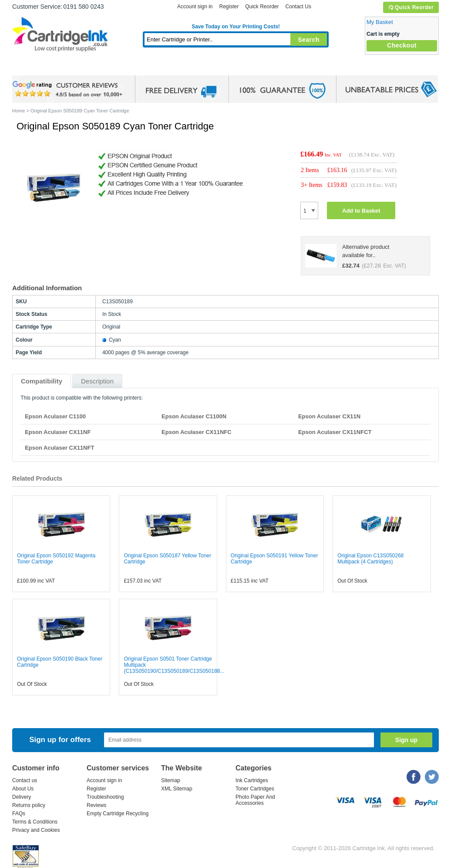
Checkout (402, 45)
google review (69, 89)
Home (30, 67)
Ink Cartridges (78, 67)
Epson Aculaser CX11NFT (59, 448)
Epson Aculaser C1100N (194, 416)
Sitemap (171, 780)
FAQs (19, 814)
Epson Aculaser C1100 (55, 416)
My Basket (380, 22)
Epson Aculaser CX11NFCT (335, 432)
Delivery (22, 797)
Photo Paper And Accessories (255, 800)
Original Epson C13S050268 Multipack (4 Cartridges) (370, 559)
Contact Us (298, 7)
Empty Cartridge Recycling (118, 814)
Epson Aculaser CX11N (329, 416)
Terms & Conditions (35, 822)
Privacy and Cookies (36, 830)
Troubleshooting (105, 797)
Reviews (96, 805)
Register (229, 7)
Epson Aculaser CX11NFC (197, 432)
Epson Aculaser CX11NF (58, 432)
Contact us (25, 780)
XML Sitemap (177, 789)
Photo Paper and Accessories (238, 67)
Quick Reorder (411, 7)
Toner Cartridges (145, 67)
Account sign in (195, 7)
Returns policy (29, 805)
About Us (23, 789)
